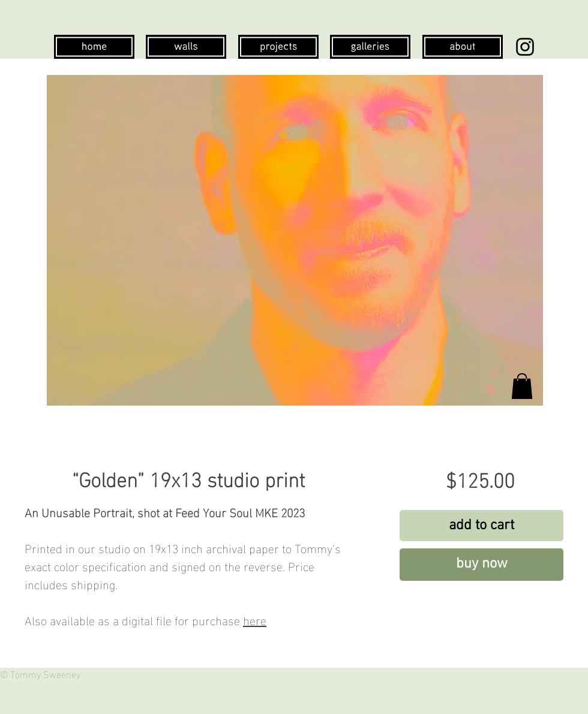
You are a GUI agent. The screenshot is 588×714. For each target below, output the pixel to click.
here (255, 619)
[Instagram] (525, 47)
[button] (522, 386)
